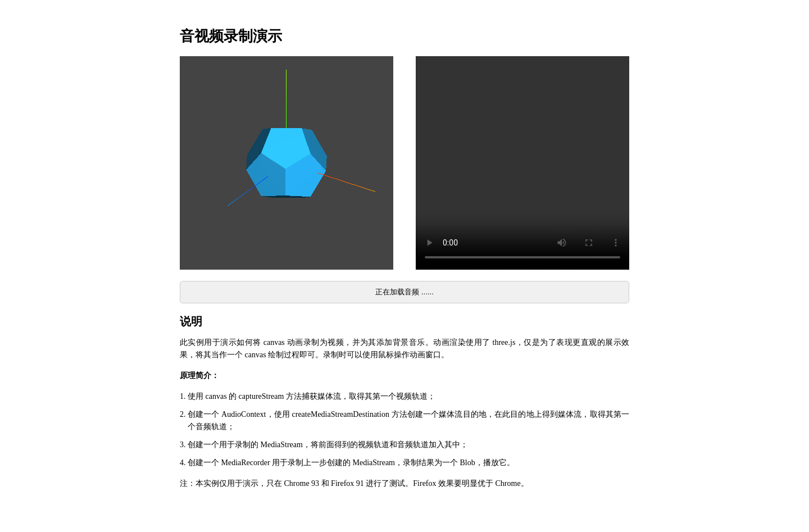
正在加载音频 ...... (404, 292)
